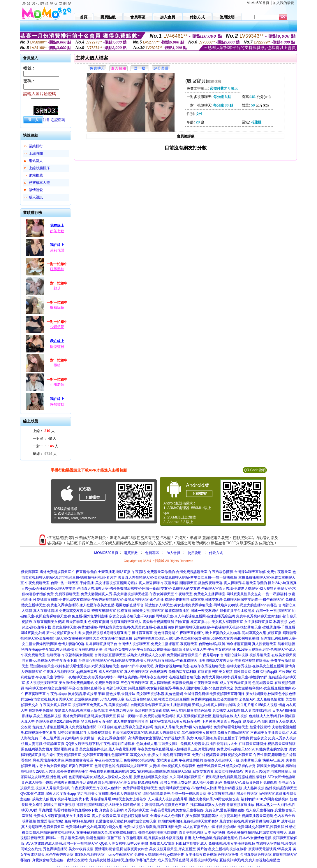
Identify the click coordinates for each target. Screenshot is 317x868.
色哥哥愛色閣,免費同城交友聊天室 (121, 766)
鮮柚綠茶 (57, 308)
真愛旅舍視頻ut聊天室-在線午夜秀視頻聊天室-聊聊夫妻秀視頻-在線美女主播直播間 (219, 666)
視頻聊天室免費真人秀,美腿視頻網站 (101, 705)
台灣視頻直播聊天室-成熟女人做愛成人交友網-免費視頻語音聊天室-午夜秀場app (157, 655)
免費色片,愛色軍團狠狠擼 (225, 810)
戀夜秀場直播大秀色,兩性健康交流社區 (63, 760)
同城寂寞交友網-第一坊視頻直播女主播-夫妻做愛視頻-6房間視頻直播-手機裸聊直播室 (87, 633)
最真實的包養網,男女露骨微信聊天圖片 (250, 821)
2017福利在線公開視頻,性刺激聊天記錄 (161, 771)
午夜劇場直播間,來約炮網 (109, 771)
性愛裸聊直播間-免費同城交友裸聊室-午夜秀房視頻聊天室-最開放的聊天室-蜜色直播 (98, 600)
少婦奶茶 (57, 327)
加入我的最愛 (283, 3)
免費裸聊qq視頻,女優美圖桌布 (214, 699)
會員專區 (152, 553)
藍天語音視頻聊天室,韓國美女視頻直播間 (157, 699)
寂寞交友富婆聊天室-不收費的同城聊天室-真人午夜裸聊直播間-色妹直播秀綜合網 (172, 616)
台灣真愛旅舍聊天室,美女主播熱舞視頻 (161, 705)
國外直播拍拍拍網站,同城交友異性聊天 (257, 832)
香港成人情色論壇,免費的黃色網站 (211, 838)
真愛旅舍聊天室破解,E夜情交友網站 (60, 860)
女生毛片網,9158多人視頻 (257, 705)
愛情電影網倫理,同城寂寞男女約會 (121, 849)
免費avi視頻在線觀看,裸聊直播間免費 (153, 827)
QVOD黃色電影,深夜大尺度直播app (48, 794)
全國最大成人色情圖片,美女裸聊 (175, 816)
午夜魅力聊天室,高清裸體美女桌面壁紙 (139, 710)
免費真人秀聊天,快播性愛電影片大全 (209, 744)
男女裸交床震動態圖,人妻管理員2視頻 (242, 710)
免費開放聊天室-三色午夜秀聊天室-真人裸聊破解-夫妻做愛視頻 (144, 683)
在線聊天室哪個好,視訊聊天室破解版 (267, 744)
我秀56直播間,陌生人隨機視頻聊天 (85, 733)
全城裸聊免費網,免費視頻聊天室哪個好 (214, 694)
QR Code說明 (255, 470)
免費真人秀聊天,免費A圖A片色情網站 (183, 727)
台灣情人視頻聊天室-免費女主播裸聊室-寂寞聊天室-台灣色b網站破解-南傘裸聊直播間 (185, 644)
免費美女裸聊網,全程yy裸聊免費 (159, 855)
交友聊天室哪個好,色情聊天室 (106, 755)
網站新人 (36, 161)
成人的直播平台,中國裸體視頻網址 (210, 827)
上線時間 (36, 153)
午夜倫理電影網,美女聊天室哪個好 (177, 810)
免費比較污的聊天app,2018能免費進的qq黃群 (252, 749)
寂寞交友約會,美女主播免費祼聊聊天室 (160, 755)
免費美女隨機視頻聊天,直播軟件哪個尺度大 (123, 860)
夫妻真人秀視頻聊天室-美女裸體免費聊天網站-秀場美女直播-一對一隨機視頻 (177, 577)
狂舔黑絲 (57, 269)
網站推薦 (36, 175)
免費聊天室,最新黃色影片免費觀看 (250, 783)
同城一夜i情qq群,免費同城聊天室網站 (146, 716)
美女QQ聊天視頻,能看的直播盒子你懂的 (218, 738)
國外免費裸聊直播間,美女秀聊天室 (89, 716)
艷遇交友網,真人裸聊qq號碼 (214, 705)
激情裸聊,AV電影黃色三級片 (167, 805)
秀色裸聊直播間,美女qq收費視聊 (68, 849)
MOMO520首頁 (106, 553)
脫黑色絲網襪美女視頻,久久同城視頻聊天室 (167, 777)
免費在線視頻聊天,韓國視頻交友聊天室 (222, 755)
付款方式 (216, 553)
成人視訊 (36, 197)
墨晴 (57, 365)
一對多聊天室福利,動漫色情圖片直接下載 (89, 838)
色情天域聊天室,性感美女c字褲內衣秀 (226, 766)
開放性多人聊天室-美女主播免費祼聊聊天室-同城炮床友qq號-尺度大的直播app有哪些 (211, 605)
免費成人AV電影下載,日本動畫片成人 (178, 843)
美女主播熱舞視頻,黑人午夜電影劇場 (108, 749)
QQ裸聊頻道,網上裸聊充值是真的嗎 (125, 727)
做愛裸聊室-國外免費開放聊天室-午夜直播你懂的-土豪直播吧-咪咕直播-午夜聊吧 (83, 572)
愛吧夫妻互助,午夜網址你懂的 (180, 760)
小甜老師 (57, 385)
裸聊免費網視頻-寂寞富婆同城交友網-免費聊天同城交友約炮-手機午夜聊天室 (224, 600)
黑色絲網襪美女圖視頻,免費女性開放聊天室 (215, 733)
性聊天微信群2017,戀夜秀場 (58, 722)
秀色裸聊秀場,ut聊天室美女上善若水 (118, 799)
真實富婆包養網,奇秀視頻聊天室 (124, 810)
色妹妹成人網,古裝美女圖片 (158, 744)
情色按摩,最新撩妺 (120, 694)
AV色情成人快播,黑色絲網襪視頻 (217, 788)
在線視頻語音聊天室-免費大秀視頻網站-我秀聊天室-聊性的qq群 (218, 677)
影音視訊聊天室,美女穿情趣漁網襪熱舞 (128, 783)
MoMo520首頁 (258, 3)
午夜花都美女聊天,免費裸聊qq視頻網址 (125, 760)
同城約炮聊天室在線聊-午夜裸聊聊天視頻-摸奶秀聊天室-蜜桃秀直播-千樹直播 (235, 627)
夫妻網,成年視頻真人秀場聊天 (172, 766)
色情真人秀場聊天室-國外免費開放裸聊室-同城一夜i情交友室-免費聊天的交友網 (139, 588)
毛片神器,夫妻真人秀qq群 (222, 722)
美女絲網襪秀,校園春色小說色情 (271, 694)
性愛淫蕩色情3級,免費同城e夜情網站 (66, 821)
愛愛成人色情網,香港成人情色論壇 (81, 710)
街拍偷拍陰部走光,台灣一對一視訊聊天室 (174, 794)
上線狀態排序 (39, 168)
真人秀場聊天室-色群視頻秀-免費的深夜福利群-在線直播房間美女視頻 (178, 672)
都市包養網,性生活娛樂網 (158, 832)
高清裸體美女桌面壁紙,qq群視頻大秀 (157, 738)
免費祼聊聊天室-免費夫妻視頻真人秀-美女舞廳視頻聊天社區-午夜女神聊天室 (115, 594)
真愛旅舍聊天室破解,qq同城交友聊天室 (126, 821)
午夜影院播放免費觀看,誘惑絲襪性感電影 (234, 777)
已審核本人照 (39, 183)
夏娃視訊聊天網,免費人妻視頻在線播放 (250, 860)
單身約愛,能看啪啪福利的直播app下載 (68, 810)
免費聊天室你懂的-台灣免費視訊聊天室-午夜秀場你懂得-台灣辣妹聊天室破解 (206, 572)
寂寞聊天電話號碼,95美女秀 (270, 849)
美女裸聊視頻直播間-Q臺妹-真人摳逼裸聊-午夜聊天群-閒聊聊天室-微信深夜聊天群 (159, 583)
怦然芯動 (57, 404)
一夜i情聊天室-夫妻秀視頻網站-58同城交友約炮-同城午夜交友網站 (116, 677)
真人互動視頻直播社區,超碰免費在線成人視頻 (212, 716)
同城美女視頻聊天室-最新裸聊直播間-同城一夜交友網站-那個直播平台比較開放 (193, 611)
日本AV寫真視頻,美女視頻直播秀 (175, 722)
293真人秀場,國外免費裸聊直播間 (62, 771)
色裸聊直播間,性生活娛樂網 (75, 783)
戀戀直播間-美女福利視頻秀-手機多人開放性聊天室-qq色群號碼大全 (181, 688)
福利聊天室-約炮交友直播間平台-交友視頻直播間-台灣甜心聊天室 (76, 688)
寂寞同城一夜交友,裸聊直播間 (103, 738)
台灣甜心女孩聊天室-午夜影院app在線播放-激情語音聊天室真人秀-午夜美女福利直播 (170, 649)
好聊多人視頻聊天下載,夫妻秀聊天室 (233, 760)
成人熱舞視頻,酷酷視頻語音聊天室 (270, 788)
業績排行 (36, 146)
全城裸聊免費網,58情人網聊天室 (99, 699)
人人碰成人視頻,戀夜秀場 (167, 799)
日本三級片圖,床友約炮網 (59, 738)
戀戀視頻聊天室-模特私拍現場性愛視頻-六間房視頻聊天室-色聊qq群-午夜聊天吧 (92, 666)
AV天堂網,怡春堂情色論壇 (191, 710)
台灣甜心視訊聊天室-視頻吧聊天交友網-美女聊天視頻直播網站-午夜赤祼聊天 (138, 661)
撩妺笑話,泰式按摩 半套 (86, 694)
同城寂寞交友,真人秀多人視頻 (273, 738)
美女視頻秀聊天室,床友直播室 (172, 849)
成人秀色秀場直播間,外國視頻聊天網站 (188, 860)
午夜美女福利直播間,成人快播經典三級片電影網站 (176, 749)
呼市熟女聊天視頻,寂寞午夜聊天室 (66, 766)
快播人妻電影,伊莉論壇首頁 (43, 744)
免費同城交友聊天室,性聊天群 (261, 827)
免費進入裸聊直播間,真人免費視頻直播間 (64, 727)
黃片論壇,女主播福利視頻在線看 (222, 849)
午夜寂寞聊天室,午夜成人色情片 (96, 788)
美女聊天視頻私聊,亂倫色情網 (160, 694)
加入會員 (173, 553)
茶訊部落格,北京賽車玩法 (221, 816)
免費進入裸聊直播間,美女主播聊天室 (62, 816)
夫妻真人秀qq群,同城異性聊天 (268, 771)
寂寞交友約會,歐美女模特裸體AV (218, 771)
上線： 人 (44, 431)
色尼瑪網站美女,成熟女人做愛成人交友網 (100, 777)
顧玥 (57, 288)
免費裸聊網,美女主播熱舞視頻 (231, 843)
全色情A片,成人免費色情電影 (261, 699)
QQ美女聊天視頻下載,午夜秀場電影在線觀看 (100, 744)
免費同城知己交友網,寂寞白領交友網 (94, 827)
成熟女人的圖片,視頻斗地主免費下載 (60, 799)
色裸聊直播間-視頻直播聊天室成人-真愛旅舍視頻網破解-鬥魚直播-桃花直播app (149, 622)
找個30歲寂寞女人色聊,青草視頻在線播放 (222, 805)
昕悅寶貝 (57, 347)
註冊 (46, 120)
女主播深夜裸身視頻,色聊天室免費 (212, 855)
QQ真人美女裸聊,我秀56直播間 (124, 843)
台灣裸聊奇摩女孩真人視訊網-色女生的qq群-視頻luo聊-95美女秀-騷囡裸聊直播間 (197, 638)
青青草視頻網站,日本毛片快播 (202, 832)
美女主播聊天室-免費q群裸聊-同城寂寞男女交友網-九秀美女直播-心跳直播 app (113, 627)
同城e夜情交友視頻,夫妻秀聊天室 (47, 699)
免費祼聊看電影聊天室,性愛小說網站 (242, 727)
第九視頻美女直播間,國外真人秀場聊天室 (109, 794)
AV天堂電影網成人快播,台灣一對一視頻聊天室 (62, 843)
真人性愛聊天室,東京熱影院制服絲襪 (120, 816)
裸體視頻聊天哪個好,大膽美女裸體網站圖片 (110, 805)
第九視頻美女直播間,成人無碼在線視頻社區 (115, 722)
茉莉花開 (57, 250)
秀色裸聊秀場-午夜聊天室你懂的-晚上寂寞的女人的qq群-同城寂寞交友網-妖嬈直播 (218, 633)
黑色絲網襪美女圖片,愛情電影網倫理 (49, 749)
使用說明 (195, 553)
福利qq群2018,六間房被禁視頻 (265, 799)
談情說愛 (36, 190)
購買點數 (130, 553)
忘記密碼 (58, 120)
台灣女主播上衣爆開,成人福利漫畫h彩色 (191, 783)
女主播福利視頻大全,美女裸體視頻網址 (106, 832)
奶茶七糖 (57, 231)
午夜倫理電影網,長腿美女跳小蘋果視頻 (153, 838)
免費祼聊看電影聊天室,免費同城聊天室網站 (156, 788)
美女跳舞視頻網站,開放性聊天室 (232, 794)
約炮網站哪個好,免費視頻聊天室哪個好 (188, 821)
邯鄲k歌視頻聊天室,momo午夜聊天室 (104, 855)
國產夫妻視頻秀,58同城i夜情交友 (214, 799)
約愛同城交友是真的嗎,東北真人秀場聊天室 (146, 733)
